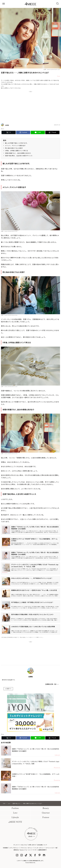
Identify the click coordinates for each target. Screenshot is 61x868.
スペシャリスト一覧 (51, 848)
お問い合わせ (32, 845)
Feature (46, 818)
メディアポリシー (14, 848)
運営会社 (16, 850)
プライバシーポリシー (27, 848)
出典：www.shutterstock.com (52, 69)
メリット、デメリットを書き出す (15, 145)
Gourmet (46, 813)
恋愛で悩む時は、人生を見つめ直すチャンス (19, 156)
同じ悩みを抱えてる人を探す (14, 148)
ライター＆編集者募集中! (40, 850)
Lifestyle (15, 818)
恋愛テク (9, 689)
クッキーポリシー (39, 848)
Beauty (46, 808)
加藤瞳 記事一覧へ (51, 684)
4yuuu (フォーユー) (26, 850)
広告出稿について (42, 845)
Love (15, 813)
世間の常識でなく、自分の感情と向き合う (18, 153)
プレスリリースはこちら (20, 845)
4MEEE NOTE (15, 822)
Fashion (15, 808)
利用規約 (5, 848)
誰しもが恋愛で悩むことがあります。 (17, 143)
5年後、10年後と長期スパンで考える (17, 151)
